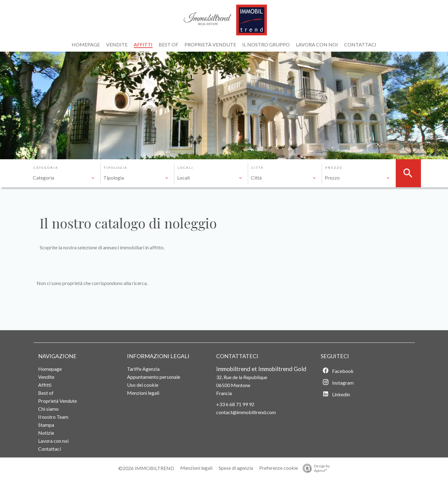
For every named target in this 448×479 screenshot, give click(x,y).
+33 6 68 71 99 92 (235, 404)
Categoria (46, 168)
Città (258, 168)
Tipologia (116, 168)
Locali (186, 168)
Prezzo (334, 168)
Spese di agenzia (236, 468)
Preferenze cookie (279, 468)
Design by (315, 468)
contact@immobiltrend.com (246, 412)
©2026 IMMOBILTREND (146, 468)
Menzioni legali (196, 468)
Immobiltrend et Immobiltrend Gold (261, 369)
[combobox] (64, 178)
